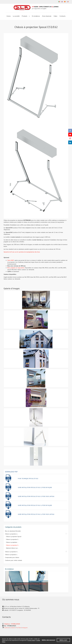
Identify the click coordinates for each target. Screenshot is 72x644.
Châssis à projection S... (13, 539)
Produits (25, 16)
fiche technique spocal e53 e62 (28, 479)
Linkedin (13, 628)
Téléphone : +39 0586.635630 (12, 624)
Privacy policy (31, 640)
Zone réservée (47, 16)
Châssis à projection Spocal (14, 537)
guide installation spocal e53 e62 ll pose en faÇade (35, 505)
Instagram (25, 628)
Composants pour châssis (12, 557)
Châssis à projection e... (12, 534)
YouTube (19, 628)
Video (55, 16)
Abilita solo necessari (48, 640)
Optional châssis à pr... (12, 548)
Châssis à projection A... (12, 552)
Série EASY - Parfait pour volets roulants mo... (27, 584)
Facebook (7, 628)
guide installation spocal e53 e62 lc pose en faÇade (35, 487)
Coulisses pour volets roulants (14, 560)
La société (16, 16)
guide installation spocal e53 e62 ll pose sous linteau (36, 514)
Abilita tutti (63, 640)
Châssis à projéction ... (12, 542)
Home (9, 16)
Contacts (62, 16)
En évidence (36, 16)
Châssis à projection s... (12, 555)
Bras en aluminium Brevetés (13, 531)
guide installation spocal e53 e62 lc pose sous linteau (36, 496)
